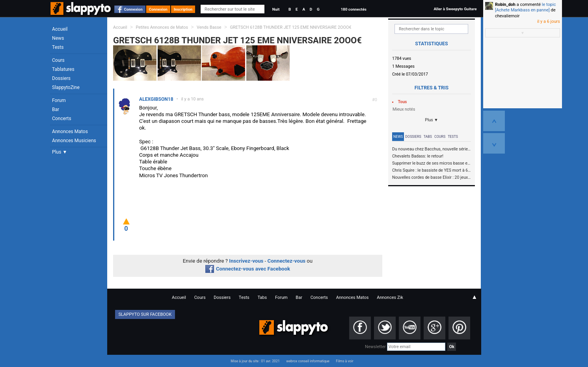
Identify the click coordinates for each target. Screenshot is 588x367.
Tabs (428, 137)
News (58, 38)
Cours (58, 60)
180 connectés (353, 9)
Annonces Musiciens (74, 141)
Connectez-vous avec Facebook (248, 269)
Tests (58, 47)
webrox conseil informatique (308, 361)
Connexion (133, 9)
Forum (59, 100)
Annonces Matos (70, 132)
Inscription (183, 9)
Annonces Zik (390, 297)
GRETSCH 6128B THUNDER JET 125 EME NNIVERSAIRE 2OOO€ (290, 27)
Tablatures (63, 69)
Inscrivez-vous (246, 261)
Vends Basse (209, 27)
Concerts (62, 119)
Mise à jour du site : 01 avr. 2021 (255, 361)
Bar (56, 109)
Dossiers (61, 78)
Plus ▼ (60, 152)
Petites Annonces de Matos (162, 27)
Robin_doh (505, 5)
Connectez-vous (287, 261)
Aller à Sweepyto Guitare (455, 9)
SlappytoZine (66, 87)
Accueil (60, 29)
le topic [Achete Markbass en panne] (525, 7)
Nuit (276, 9)
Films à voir (344, 361)
